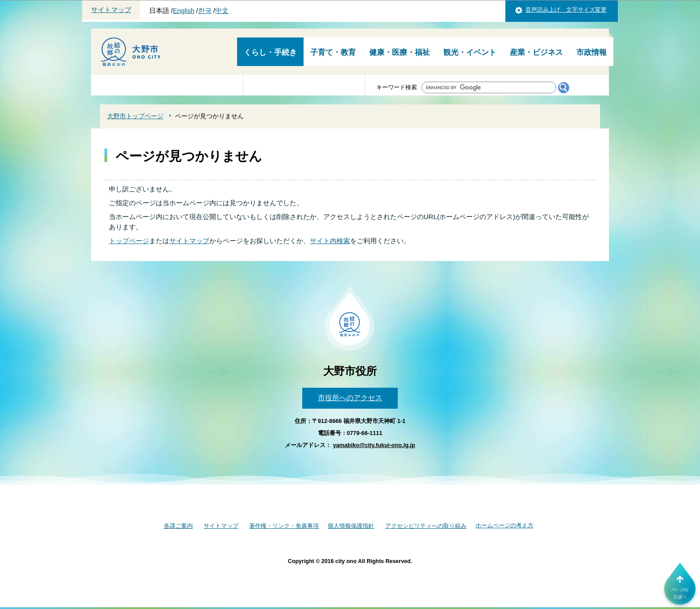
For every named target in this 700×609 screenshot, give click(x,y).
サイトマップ (111, 10)
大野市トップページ (135, 116)
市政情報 (592, 52)
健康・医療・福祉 (400, 52)
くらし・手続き (270, 52)
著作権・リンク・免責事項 (284, 526)
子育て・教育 (333, 52)
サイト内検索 (330, 241)
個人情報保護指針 (351, 526)
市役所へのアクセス (350, 398)
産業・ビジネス (536, 52)
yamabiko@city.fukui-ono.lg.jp (374, 445)
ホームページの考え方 (504, 525)
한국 (205, 11)
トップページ (129, 241)
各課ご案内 (178, 526)
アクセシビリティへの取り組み (426, 526)
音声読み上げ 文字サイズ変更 (566, 10)
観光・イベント (470, 52)
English (183, 11)
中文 (222, 11)
